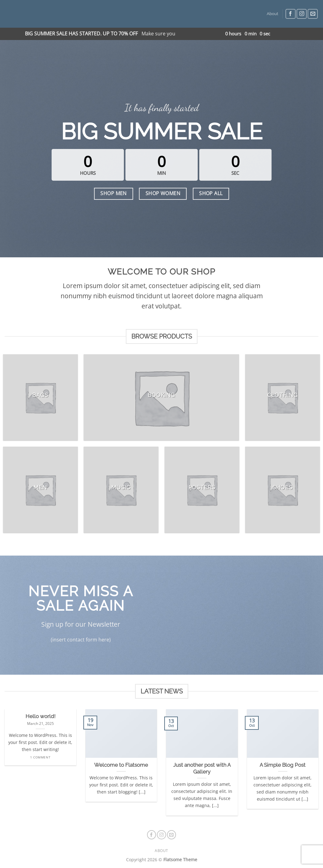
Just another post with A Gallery (202, 768)
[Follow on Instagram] (302, 14)
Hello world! (40, 716)
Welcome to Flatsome (121, 765)
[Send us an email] (313, 14)
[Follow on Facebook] (291, 14)
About (272, 14)
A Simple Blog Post (283, 765)
